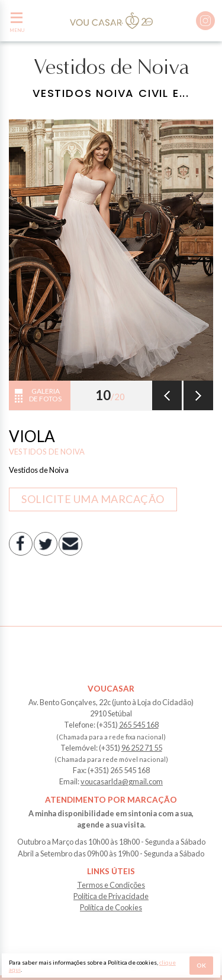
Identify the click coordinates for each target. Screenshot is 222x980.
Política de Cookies (111, 907)
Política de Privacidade (111, 896)
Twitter (46, 544)
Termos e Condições (111, 885)
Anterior (167, 395)
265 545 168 (139, 725)
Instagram (205, 21)
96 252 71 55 (142, 748)
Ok (201, 965)
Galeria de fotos (45, 395)
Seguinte (198, 395)
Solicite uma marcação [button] (93, 499)
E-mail (70, 544)
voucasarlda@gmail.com (122, 781)
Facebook (21, 544)
